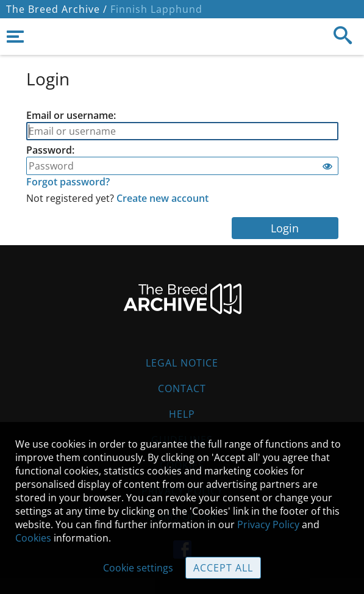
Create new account (162, 198)
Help (182, 414)
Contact (182, 388)
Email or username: (71, 115)
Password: (50, 150)
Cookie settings (138, 568)
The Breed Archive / (57, 9)
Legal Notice (182, 363)
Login (285, 228)
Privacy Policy (268, 524)
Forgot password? (68, 182)
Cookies (33, 538)
